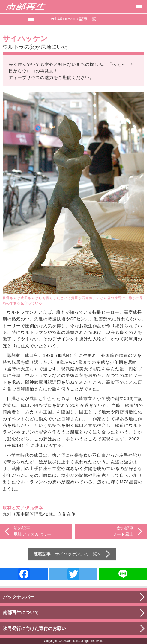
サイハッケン (67, 554)
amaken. (73, 641)
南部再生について (21, 612)
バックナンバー (19, 597)
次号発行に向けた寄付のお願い (34, 628)
